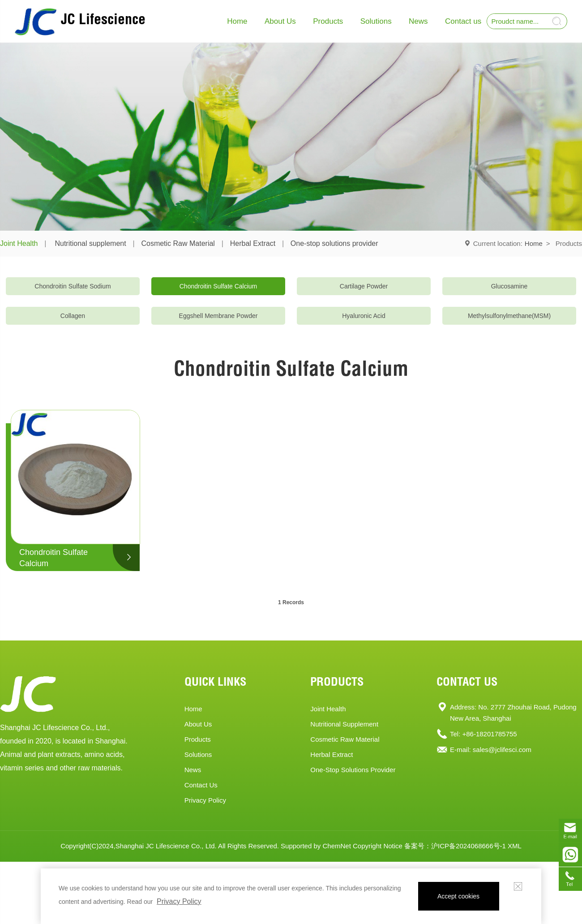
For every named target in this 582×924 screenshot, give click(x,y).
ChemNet (336, 846)
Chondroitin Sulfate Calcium (218, 286)
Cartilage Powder (364, 286)
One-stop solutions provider (334, 243)
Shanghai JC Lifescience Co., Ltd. (166, 846)
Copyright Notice (378, 846)
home (193, 709)
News (418, 21)
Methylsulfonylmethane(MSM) (509, 316)
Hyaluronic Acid (364, 316)
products (198, 739)
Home (237, 21)
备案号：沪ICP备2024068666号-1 (455, 846)
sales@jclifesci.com (502, 750)
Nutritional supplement (90, 243)
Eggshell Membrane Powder (218, 316)
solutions (198, 754)
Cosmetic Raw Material (178, 243)
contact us (201, 785)
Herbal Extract (253, 243)
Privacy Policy (205, 800)
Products (328, 21)
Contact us (463, 21)
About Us (280, 21)
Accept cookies (458, 896)
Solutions (376, 21)
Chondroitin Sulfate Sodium (73, 286)
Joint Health (19, 243)
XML (515, 846)
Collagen (73, 316)
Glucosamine (509, 286)
